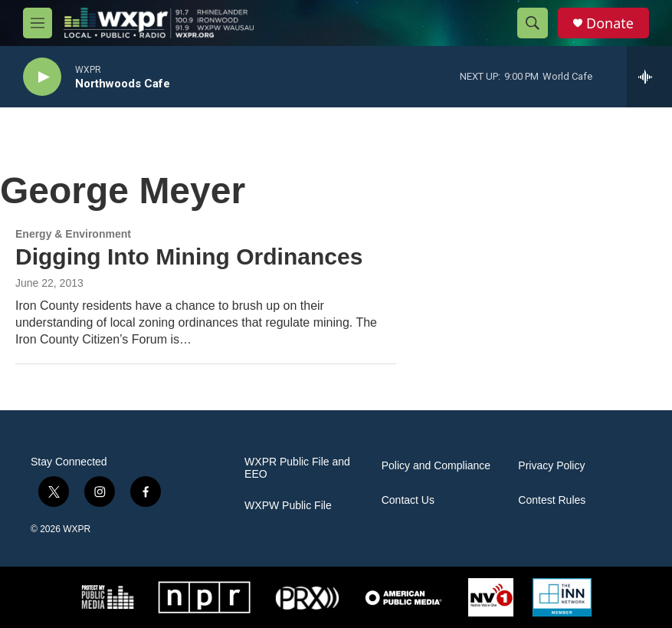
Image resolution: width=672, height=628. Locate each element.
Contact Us (408, 500)
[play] (42, 77)
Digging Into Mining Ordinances (189, 256)
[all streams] (649, 77)
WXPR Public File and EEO (297, 468)
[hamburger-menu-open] (38, 23)
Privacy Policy (551, 466)
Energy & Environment (73, 234)
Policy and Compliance (436, 466)
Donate (610, 23)
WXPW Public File (288, 506)
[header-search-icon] (533, 23)
